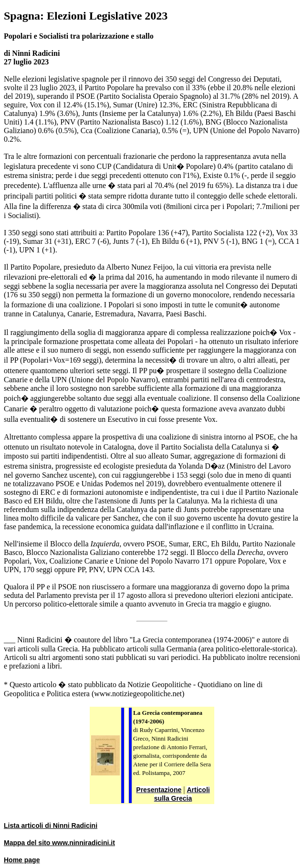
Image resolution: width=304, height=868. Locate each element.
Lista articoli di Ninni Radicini (51, 826)
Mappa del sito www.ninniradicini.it (59, 843)
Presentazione (159, 790)
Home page (22, 860)
